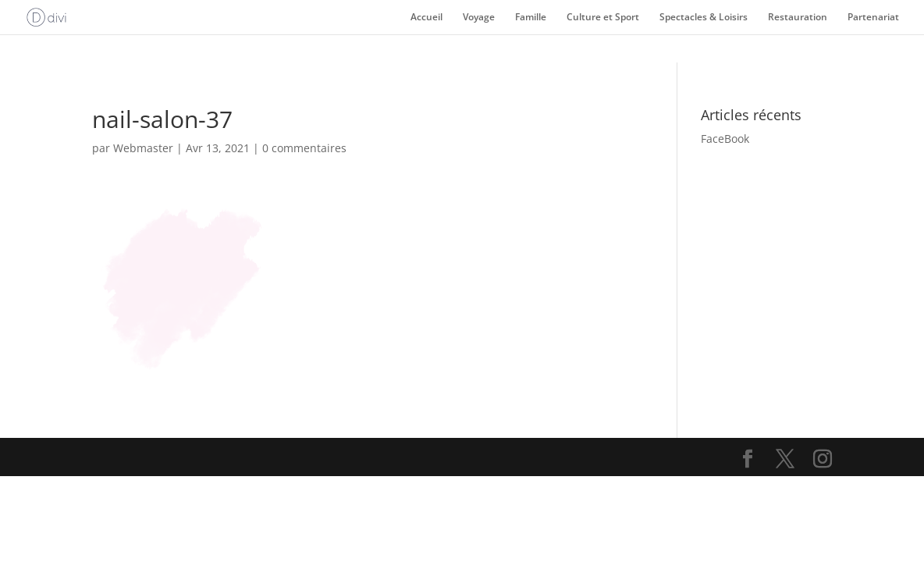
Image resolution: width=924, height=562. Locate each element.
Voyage (479, 18)
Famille (531, 18)
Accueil (426, 18)
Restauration (798, 18)
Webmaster (143, 148)
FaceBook (725, 139)
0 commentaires (304, 148)
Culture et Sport (603, 18)
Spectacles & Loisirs (704, 18)
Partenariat (873, 18)
